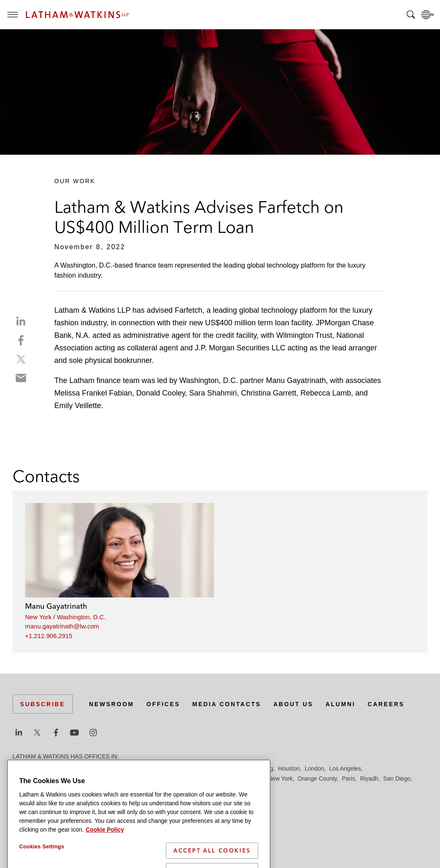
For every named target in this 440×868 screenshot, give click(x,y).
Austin (21, 768)
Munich (253, 779)
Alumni (340, 704)
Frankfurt (198, 768)
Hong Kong (258, 768)
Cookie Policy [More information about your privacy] (105, 859)
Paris (348, 779)
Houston (289, 768)
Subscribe (43, 704)
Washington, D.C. (81, 617)
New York (38, 617)
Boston (66, 768)
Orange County (317, 779)
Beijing (43, 768)
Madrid (154, 779)
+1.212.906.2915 (49, 636)
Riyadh (369, 779)
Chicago (118, 768)
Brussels (91, 768)
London (314, 768)
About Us (293, 704)
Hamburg (227, 768)
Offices (163, 704)
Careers (386, 704)
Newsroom (112, 704)
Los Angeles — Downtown (47, 779)
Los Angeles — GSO (113, 779)
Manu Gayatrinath (56, 606)
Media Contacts (226, 704)
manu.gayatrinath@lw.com (62, 626)
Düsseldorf (167, 768)
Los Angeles (345, 768)
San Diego (397, 779)
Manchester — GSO (194, 779)
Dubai (141, 768)
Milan (232, 779)
